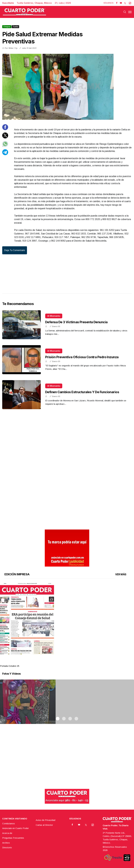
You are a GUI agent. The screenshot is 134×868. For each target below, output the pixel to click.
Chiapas (7, 27)
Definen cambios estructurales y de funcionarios (82, 392)
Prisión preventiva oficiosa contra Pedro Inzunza (82, 357)
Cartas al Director (44, 825)
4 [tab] (76, 662)
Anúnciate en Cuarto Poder (15, 828)
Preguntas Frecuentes (13, 838)
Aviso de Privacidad (46, 820)
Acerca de (7, 833)
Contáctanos (9, 823)
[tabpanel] (67, 625)
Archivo (6, 843)
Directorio (7, 847)
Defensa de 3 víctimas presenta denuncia (76, 322)
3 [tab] (70, 662)
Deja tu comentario (15, 250)
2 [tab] (64, 662)
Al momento (54, 316)
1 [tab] (58, 662)
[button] (67, 619)
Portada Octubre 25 (10, 666)
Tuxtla (15, 27)
